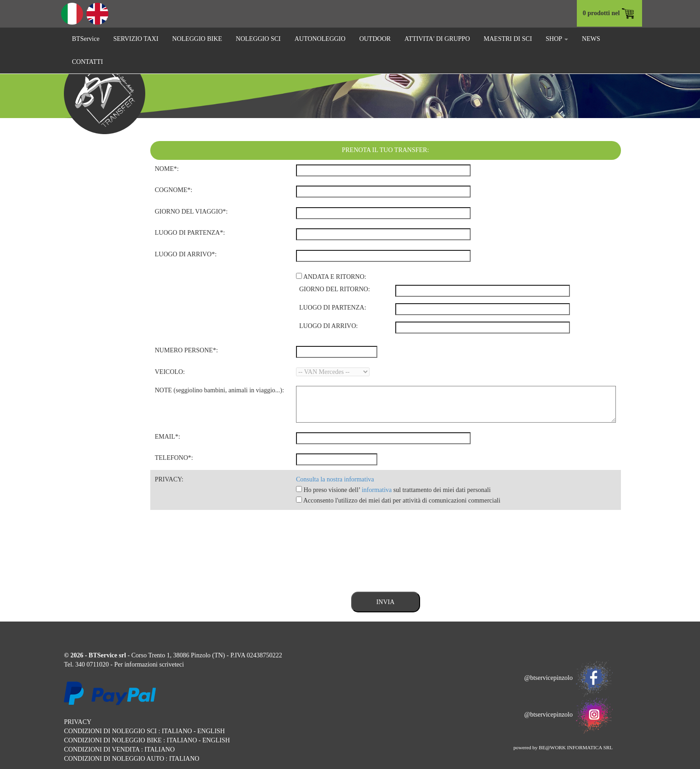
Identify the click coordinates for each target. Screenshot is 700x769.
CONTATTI (88, 62)
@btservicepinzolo (569, 678)
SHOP (557, 39)
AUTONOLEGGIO (320, 39)
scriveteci (171, 664)
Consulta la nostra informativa (335, 479)
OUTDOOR (375, 39)
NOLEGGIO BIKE (197, 39)
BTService (86, 39)
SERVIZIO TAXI (136, 39)
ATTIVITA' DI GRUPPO (437, 39)
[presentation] (220, 546)
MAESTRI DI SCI (508, 39)
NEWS (591, 39)
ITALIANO (177, 731)
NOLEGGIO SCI (258, 39)
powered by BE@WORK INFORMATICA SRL (563, 747)
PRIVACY (78, 722)
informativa (377, 490)
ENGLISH (211, 731)
